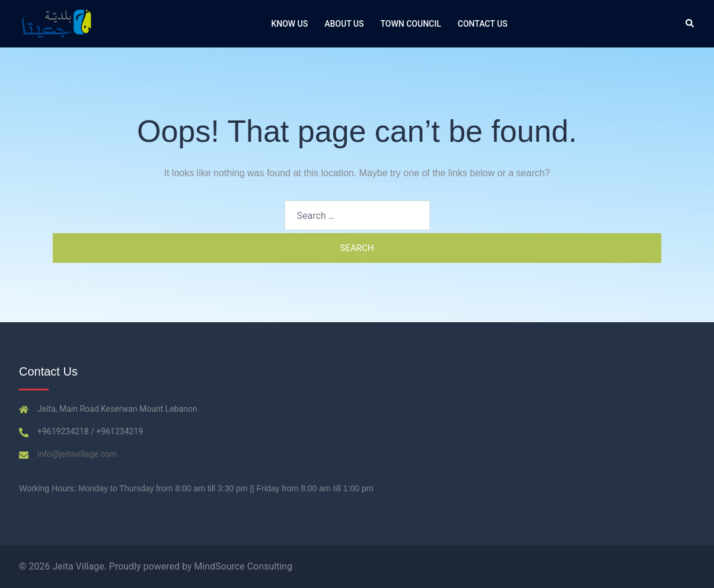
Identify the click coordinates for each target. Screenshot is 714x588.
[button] (690, 24)
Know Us (289, 24)
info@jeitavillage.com (77, 454)
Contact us (483, 24)
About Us (344, 24)
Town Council (411, 24)
